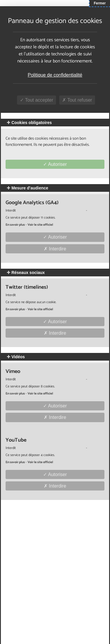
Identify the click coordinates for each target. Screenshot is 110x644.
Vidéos (16, 357)
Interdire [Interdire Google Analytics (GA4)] (55, 249)
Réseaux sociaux (26, 273)
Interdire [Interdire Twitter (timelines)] (55, 333)
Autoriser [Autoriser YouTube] (55, 474)
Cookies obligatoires (29, 123)
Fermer (100, 3)
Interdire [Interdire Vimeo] (55, 417)
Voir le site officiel (40, 225)
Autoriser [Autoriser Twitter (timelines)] (55, 322)
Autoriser (55, 164)
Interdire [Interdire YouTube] (55, 486)
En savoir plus (16, 225)
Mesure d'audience (27, 188)
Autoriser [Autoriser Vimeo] (55, 406)
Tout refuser (77, 100)
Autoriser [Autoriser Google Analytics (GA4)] (55, 237)
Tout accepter (37, 100)
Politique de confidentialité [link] (55, 75)
